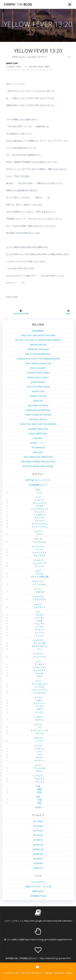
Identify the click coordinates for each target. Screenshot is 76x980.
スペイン (38, 589)
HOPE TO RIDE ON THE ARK (38, 415)
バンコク (39, 627)
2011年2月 (38, 835)
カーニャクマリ (39, 503)
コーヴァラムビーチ (39, 509)
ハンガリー (38, 717)
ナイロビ (39, 574)
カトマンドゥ (39, 703)
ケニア (38, 571)
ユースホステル (38, 882)
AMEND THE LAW (38, 396)
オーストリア (38, 546)
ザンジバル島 (39, 643)
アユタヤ (39, 615)
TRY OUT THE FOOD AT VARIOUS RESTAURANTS (38, 340)
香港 (39, 792)
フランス (38, 724)
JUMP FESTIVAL (38, 382)
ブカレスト (39, 779)
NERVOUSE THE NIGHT (38, 349)
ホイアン (39, 757)
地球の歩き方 (38, 891)
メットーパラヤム (39, 527)
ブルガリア (38, 738)
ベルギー (38, 765)
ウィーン (39, 549)
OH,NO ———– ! (38, 443)
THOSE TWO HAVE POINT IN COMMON (38, 424)
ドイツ (38, 681)
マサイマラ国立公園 (39, 577)
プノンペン (39, 566)
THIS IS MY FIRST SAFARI (38, 387)
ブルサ (39, 676)
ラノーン (39, 636)
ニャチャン (39, 748)
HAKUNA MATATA (38, 345)
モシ (39, 649)
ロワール (39, 733)
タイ (38, 612)
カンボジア (38, 560)
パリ (39, 727)
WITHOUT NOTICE (38, 419)
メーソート (39, 633)
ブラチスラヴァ (39, 599)
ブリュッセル (39, 768)
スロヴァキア (38, 596)
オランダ (38, 539)
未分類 (38, 807)
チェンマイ (39, 624)
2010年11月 (38, 849)
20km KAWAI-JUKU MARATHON (38, 457)
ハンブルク (39, 687)
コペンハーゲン (39, 657)
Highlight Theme (52, 973)
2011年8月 (38, 821)
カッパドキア (39, 670)
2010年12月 (38, 845)
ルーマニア (38, 776)
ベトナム (38, 746)
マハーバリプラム (39, 524)
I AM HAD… (38, 438)
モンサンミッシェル (39, 730)
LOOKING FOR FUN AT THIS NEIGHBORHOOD (38, 359)
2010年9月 (38, 859)
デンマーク (38, 654)
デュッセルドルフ (39, 684)
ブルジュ (39, 771)
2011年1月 (38, 840)
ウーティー (39, 500)
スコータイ (39, 618)
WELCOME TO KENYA (38, 405)
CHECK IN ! (38, 401)
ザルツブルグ (39, 555)
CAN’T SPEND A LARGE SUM (38, 363)
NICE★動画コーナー (38, 485)
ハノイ (39, 751)
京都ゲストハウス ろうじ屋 (38, 887)
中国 (38, 786)
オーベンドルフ (39, 552)
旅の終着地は (38, 331)
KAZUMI (22, 57)
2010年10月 (38, 854)
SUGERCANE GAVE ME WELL (38, 410)
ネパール (38, 697)
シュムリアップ (39, 563)
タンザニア (38, 640)
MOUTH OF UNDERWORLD (38, 354)
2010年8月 (38, 863)
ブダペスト (39, 720)
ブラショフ (39, 782)
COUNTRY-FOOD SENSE (38, 373)
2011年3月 (38, 831)
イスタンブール (39, 667)
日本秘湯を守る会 (38, 896)
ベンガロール (39, 515)
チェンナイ (39, 512)
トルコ (38, 661)
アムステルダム (39, 542)
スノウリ (39, 706)
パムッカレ (39, 673)
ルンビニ (39, 712)
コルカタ (39, 506)
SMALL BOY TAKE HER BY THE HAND (38, 335)
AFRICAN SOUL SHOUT (38, 377)
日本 (38, 797)
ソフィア (39, 741)
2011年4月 (38, 826)
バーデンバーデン (39, 690)
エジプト (38, 531)
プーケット (39, 630)
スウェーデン (38, 581)
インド (38, 497)
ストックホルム (39, 584)
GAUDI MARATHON (38, 434)
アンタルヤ (39, 664)
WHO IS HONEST (38, 368)
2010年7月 (38, 868)
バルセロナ (39, 592)
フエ (39, 754)
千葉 (29, 57)
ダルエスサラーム (39, 646)
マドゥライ (39, 521)
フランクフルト (39, 693)
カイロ (39, 534)
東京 (39, 803)
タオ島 (39, 621)
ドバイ (39, 492)
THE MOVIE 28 (38, 447)
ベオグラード (39, 607)
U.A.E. (38, 489)
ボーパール (39, 518)
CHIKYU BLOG (18, 4)
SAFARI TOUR (38, 391)
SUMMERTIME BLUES (38, 429)
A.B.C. (40, 700)
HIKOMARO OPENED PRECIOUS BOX (38, 462)
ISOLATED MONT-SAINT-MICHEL (38, 466)
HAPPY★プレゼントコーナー (38, 480)
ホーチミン (39, 760)
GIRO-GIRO (38, 452)
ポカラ (39, 709)
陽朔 (39, 789)
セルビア (38, 604)
